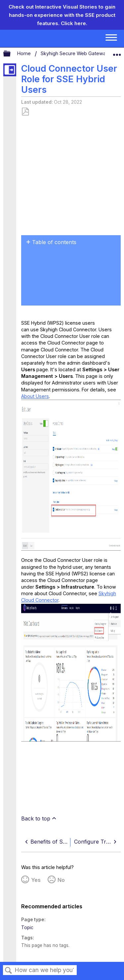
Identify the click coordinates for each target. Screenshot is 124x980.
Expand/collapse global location (117, 52)
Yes (36, 880)
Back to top (36, 818)
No (61, 880)
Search (9, 971)
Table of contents (54, 242)
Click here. (74, 23)
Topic (27, 927)
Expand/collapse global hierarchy (11, 54)
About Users (35, 396)
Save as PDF (25, 112)
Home (25, 53)
